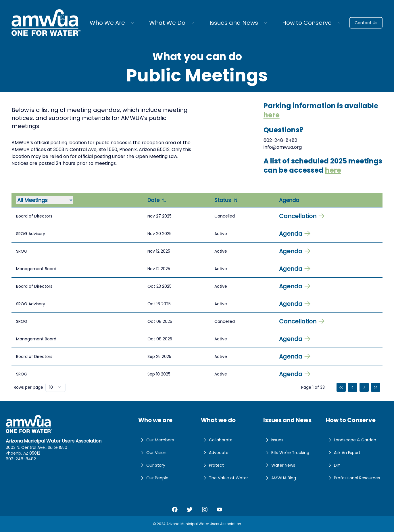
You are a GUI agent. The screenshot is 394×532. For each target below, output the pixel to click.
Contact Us (366, 23)
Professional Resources (353, 478)
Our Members (156, 440)
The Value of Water (224, 478)
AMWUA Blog (280, 478)
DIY (333, 465)
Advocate (215, 453)
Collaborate (217, 440)
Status (226, 200)
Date (157, 200)
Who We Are (107, 23)
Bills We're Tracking (286, 453)
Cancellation (302, 216)
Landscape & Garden (351, 440)
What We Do (167, 23)
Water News (279, 465)
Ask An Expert (343, 453)
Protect (212, 465)
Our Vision (152, 453)
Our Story (152, 465)
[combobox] (55, 387)
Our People (153, 478)
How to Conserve (307, 23)
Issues (273, 440)
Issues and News (234, 23)
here (272, 115)
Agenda (295, 234)
